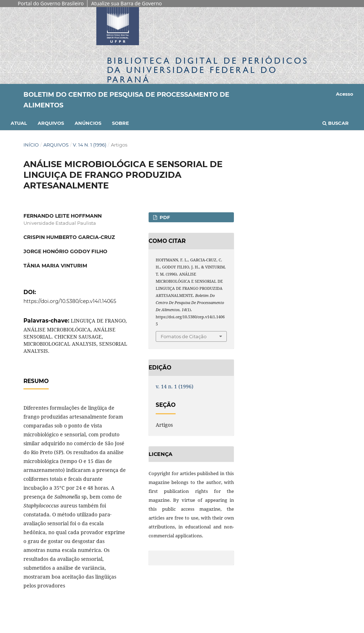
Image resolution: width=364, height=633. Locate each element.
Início (31, 145)
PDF (164, 217)
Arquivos (51, 123)
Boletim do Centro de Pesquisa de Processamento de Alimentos (126, 100)
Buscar (336, 123)
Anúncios (88, 123)
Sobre (121, 123)
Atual (19, 123)
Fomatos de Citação (184, 336)
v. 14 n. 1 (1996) (90, 145)
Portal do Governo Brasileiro (51, 3)
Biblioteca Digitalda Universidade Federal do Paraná (208, 70)
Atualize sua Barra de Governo (126, 3)
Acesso (345, 94)
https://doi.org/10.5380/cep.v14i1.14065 (70, 301)
